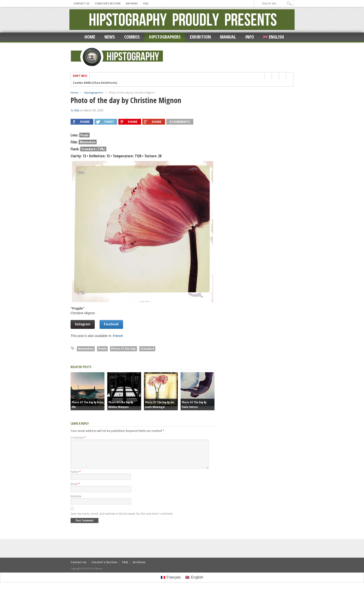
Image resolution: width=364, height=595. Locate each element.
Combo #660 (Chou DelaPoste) (95, 83)
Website (76, 502)
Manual (228, 37)
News (110, 37)
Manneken (86, 349)
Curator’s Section (108, 3)
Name (76, 477)
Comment (78, 438)
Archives (132, 3)
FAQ (146, 3)
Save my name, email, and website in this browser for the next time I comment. (122, 519)
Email (75, 490)
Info (250, 37)
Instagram (83, 324)
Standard (147, 349)
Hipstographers (165, 37)
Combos (132, 37)
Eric (77, 110)
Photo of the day (123, 349)
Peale (102, 349)
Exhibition (200, 37)
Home (90, 37)
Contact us (81, 3)
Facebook (111, 324)
